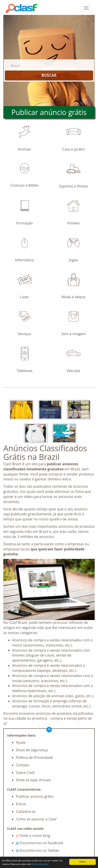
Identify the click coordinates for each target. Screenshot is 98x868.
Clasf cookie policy (40, 864)
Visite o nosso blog (33, 836)
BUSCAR (49, 75)
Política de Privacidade (34, 757)
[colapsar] (86, 8)
